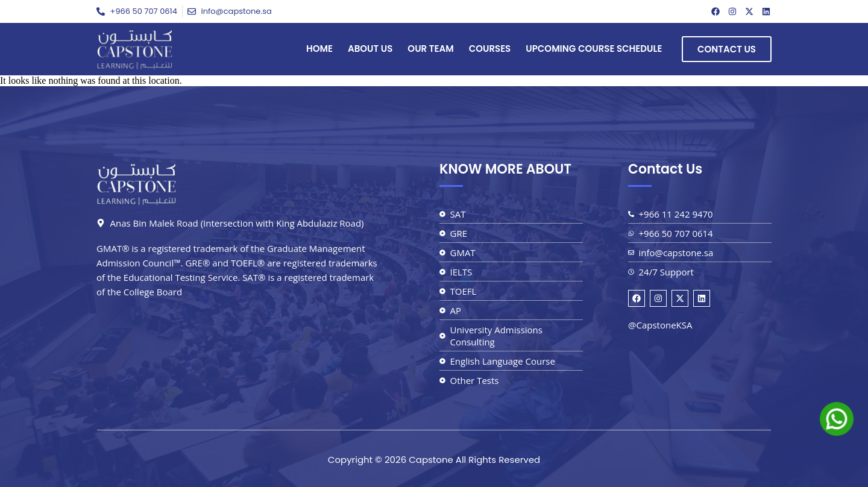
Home (319, 49)
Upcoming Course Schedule (594, 49)
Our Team (430, 49)
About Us (370, 49)
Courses (490, 49)
